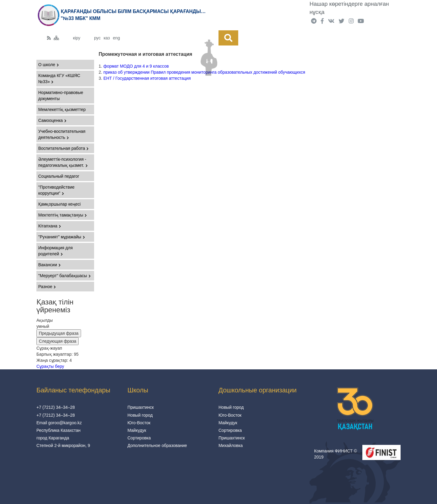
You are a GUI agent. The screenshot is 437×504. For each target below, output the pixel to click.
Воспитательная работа (63, 148)
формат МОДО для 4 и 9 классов (136, 66)
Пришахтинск (141, 407)
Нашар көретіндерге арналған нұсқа (349, 8)
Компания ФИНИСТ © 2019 (335, 454)
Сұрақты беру (50, 366)
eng (116, 38)
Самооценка (52, 120)
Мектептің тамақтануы (63, 215)
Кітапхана (50, 226)
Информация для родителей (56, 251)
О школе (49, 65)
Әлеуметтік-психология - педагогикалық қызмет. (63, 162)
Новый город (140, 415)
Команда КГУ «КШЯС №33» (59, 79)
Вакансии (49, 265)
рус (97, 38)
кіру (77, 38)
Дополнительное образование (157, 445)
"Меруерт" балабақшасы (64, 276)
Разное (47, 287)
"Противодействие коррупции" (56, 190)
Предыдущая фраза (59, 333)
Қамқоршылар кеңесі (59, 204)
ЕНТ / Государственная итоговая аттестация (147, 78)
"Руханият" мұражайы (62, 237)
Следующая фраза (58, 341)
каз (107, 38)
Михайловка (231, 445)
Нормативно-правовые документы (61, 96)
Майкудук (137, 430)
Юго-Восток (139, 423)
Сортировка (139, 438)
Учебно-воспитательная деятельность (62, 134)
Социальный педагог (59, 176)
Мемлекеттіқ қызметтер (62, 109)
